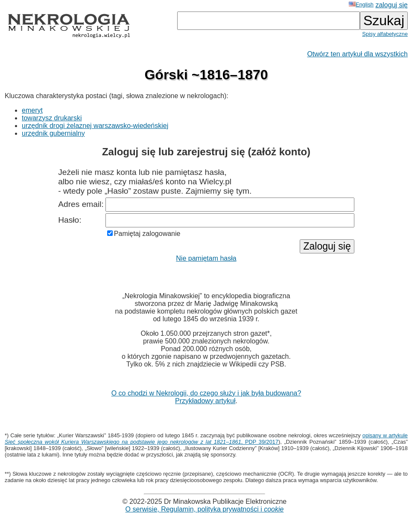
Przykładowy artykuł (205, 401)
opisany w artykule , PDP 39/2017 (206, 439)
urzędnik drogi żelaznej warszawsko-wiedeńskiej (95, 126)
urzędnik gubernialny (53, 133)
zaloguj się (391, 5)
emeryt (32, 110)
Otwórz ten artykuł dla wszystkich (357, 54)
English (361, 4)
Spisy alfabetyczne (385, 34)
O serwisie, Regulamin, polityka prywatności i (205, 509)
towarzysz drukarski (52, 118)
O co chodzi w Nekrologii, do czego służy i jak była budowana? (206, 393)
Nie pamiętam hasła (206, 258)
